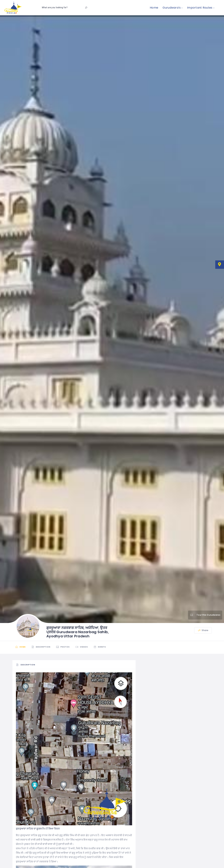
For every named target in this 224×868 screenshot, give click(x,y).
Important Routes (200, 8)
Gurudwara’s (172, 8)
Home (154, 8)
